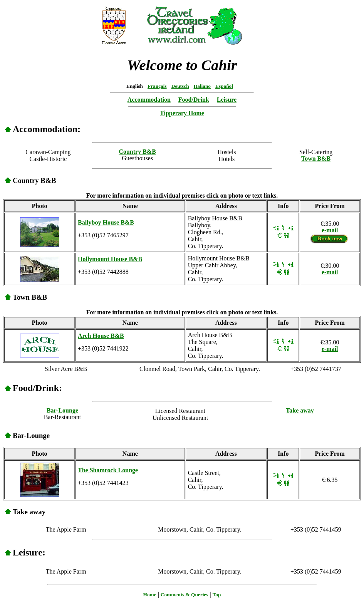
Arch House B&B (101, 336)
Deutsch (180, 86)
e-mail (330, 230)
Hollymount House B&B (110, 259)
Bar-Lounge (62, 410)
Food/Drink (194, 100)
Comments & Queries (185, 595)
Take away (300, 410)
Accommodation (149, 100)
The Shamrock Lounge (108, 470)
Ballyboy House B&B (106, 222)
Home (150, 595)
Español (224, 86)
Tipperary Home (182, 113)
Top (217, 595)
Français (157, 86)
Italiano (202, 86)
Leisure (227, 100)
